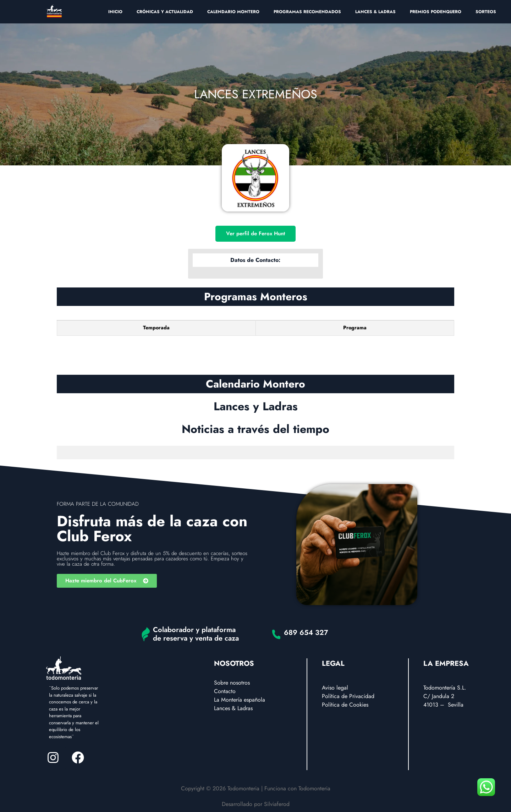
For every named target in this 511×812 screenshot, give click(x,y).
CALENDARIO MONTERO (233, 12)
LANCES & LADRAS (375, 12)
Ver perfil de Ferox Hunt (255, 234)
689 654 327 (306, 633)
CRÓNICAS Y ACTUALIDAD (165, 12)
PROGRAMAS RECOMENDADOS (307, 12)
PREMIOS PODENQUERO (436, 12)
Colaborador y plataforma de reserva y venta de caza (196, 634)
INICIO (115, 12)
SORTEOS (486, 12)
